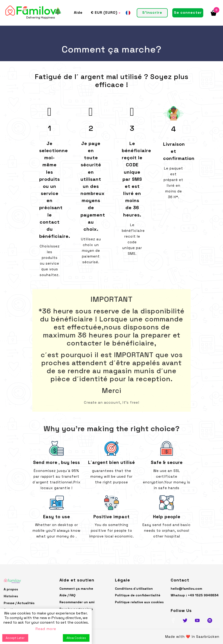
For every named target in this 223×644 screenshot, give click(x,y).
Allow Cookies (76, 638)
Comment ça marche (76, 589)
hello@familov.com (186, 589)
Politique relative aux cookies (139, 602)
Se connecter (188, 12)
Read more (46, 629)
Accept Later (15, 638)
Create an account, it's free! (112, 402)
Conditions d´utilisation (134, 589)
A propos (11, 589)
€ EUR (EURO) (104, 12)
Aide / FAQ (67, 595)
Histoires (11, 596)
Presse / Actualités (19, 603)
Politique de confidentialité (138, 595)
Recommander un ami (77, 602)
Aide (78, 12)
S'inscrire (152, 12)
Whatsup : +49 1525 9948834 (195, 595)
